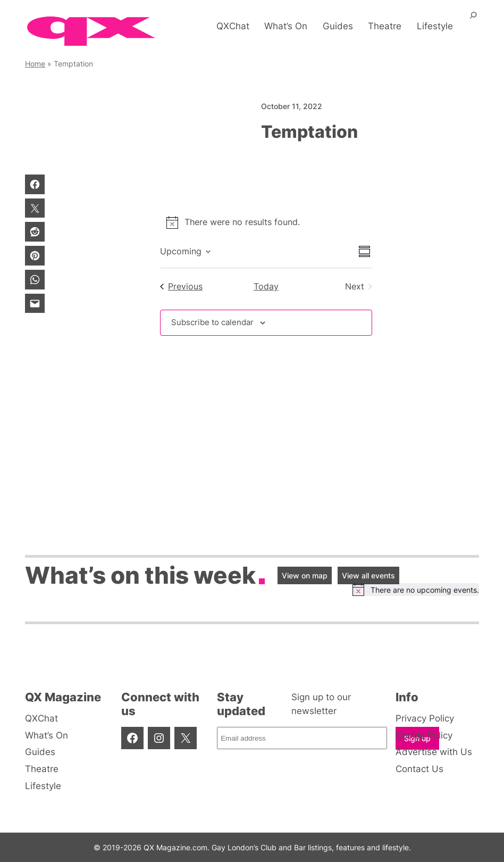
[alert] (266, 222)
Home (35, 64)
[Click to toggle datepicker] (185, 252)
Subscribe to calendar (215, 323)
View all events (368, 575)
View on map (305, 575)
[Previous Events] (181, 287)
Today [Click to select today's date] (266, 287)
